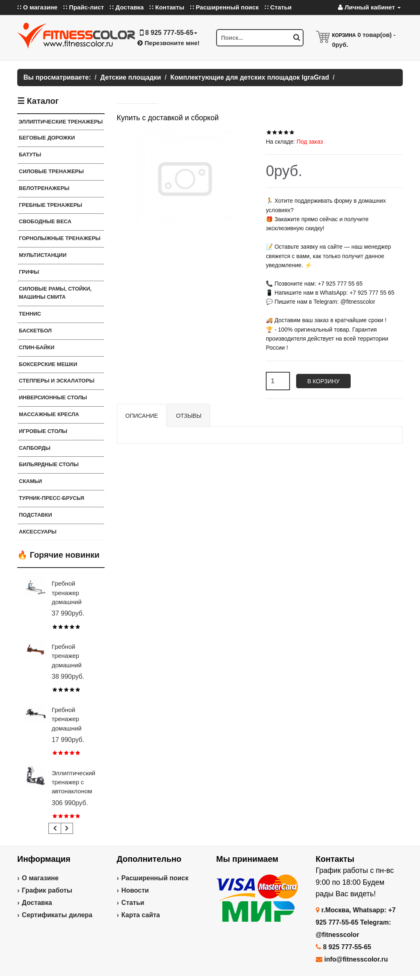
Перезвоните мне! (168, 43)
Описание (142, 416)
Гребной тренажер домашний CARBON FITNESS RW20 (74, 728)
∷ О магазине (37, 7)
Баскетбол (35, 331)
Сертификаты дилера (57, 915)
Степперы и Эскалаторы (57, 381)
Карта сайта (141, 915)
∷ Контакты (167, 7)
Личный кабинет (369, 7)
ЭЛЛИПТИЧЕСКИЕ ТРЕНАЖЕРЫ (61, 122)
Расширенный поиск (155, 878)
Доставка (37, 903)
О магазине (40, 878)
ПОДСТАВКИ (35, 515)
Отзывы (189, 416)
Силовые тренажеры (51, 171)
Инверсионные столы (53, 397)
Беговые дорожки (47, 138)
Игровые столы (43, 431)
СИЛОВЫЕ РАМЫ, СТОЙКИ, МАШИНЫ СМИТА (55, 293)
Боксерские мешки (48, 364)
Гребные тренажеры (50, 205)
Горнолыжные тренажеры (60, 238)
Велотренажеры (44, 188)
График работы (47, 890)
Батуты (30, 155)
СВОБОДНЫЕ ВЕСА (45, 221)
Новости (135, 890)
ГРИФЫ (29, 272)
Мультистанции (43, 255)
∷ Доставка (127, 7)
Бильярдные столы (49, 464)
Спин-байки (37, 347)
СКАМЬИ (30, 481)
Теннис (30, 314)
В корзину (323, 381)
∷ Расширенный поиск (224, 7)
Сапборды (35, 448)
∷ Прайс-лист (83, 7)
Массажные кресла (49, 414)
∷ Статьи (278, 7)
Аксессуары (38, 532)
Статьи (133, 903)
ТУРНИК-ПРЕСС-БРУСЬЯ (51, 498)
